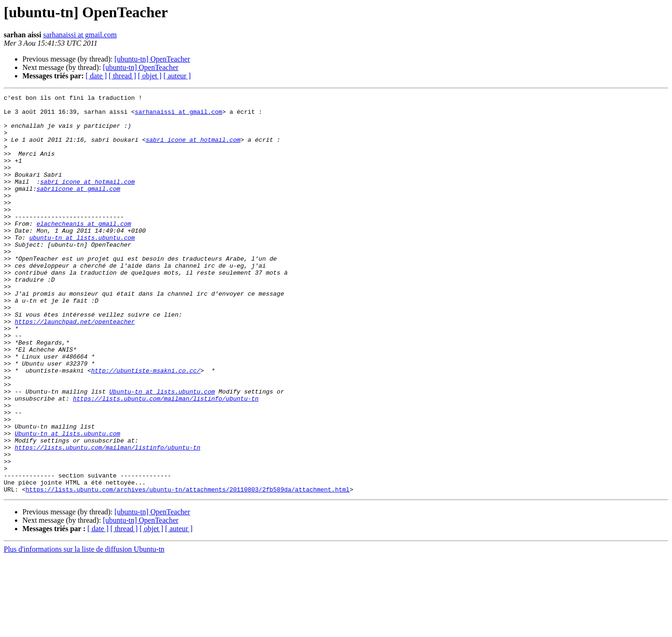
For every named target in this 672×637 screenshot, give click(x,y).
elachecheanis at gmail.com (84, 250)
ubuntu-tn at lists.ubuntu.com (82, 267)
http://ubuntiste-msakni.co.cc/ (146, 426)
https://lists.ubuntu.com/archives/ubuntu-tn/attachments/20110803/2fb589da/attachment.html (188, 569)
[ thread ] (122, 76)
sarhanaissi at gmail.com (80, 35)
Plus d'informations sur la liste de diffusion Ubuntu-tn (84, 629)
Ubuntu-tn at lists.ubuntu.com (162, 451)
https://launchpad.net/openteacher (74, 367)
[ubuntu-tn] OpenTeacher (152, 59)
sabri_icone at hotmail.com (193, 149)
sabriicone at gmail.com (78, 208)
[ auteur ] (177, 76)
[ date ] (96, 76)
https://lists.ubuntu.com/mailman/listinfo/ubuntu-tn (166, 460)
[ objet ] (150, 76)
